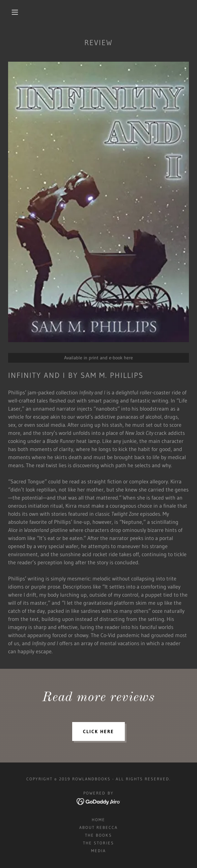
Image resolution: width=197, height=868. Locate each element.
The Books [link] (98, 835)
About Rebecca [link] (98, 827)
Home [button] (98, 820)
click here (98, 731)
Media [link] (98, 851)
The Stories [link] (98, 843)
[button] (17, 12)
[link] (99, 801)
